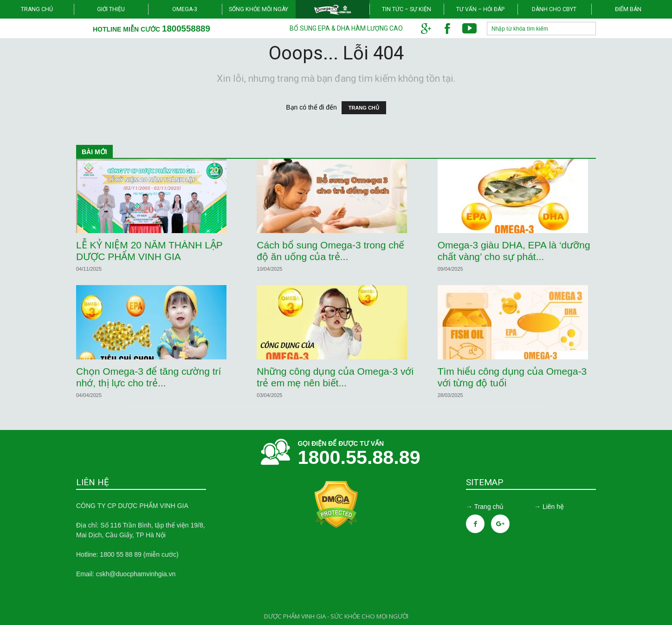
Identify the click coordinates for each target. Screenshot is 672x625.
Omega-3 (185, 9)
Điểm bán (628, 9)
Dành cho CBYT (554, 9)
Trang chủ (37, 9)
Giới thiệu (111, 9)
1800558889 (186, 29)
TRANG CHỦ (364, 108)
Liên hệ (553, 507)
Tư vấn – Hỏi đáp (480, 9)
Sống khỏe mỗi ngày (258, 9)
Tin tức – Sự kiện (407, 9)
